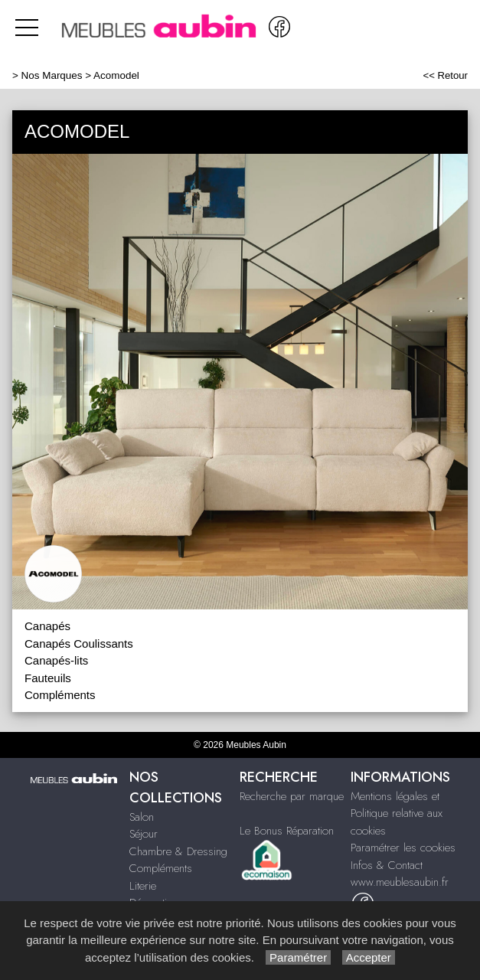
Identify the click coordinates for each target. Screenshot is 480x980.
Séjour (144, 834)
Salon (142, 817)
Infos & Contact (387, 865)
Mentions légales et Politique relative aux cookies (397, 813)
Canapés (47, 626)
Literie (143, 886)
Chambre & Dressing (178, 851)
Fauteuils (48, 678)
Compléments (60, 695)
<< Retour (445, 75)
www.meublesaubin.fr (400, 882)
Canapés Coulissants (79, 644)
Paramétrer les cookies (403, 848)
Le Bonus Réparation (287, 831)
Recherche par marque (292, 796)
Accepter (369, 957)
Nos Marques (52, 75)
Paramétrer (298, 957)
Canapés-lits (56, 660)
